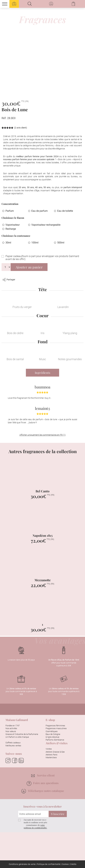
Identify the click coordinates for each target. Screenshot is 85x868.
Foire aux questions (42, 783)
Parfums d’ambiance (55, 740)
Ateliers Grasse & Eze (55, 752)
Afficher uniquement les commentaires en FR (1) (43, 435)
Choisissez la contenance (16, 236)
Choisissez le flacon (13, 218)
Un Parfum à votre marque (17, 737)
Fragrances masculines (56, 728)
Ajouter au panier (29, 267)
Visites (49, 749)
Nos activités (11, 728)
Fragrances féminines (55, 726)
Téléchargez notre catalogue (43, 791)
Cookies (65, 864)
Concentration (10, 204)
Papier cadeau (42, 258)
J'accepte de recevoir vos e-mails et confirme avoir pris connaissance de (35, 824)
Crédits (73, 864)
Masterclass (51, 757)
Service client (43, 775)
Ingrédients (43, 373)
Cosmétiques (52, 731)
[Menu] (5, 4)
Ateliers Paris (52, 755)
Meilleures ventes (13, 746)
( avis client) (21, 128)
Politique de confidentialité (49, 864)
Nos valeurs (11, 731)
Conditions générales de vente (22, 864)
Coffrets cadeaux (13, 743)
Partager (9, 280)
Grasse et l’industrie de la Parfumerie (22, 734)
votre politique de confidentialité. (35, 826)
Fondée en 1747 (13, 726)
